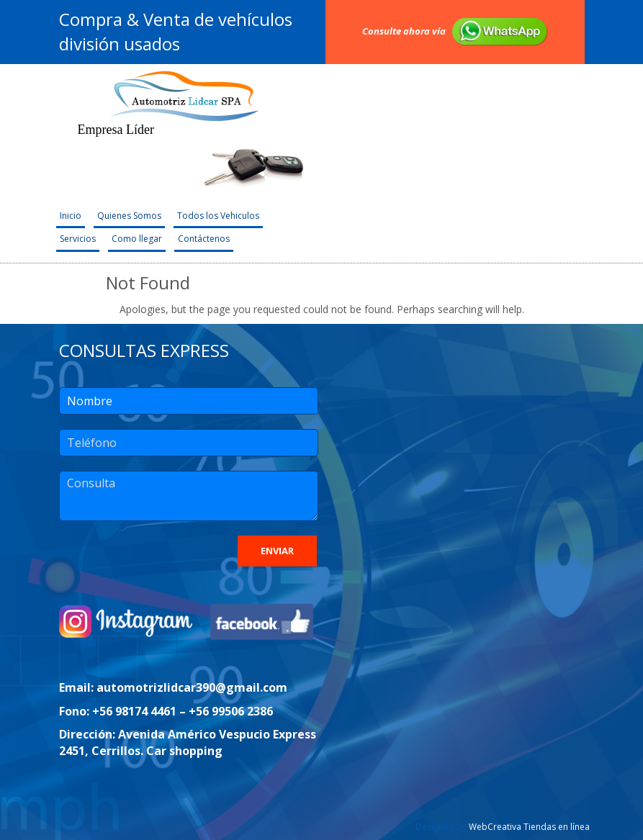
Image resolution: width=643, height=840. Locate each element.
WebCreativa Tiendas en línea (529, 827)
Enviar (277, 551)
